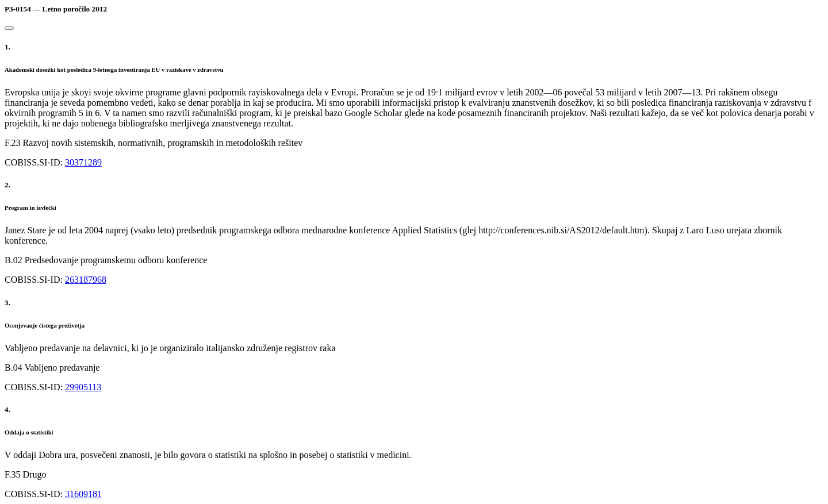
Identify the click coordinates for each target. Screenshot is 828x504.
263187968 (86, 280)
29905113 (83, 387)
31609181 (83, 494)
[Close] (9, 28)
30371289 (83, 162)
